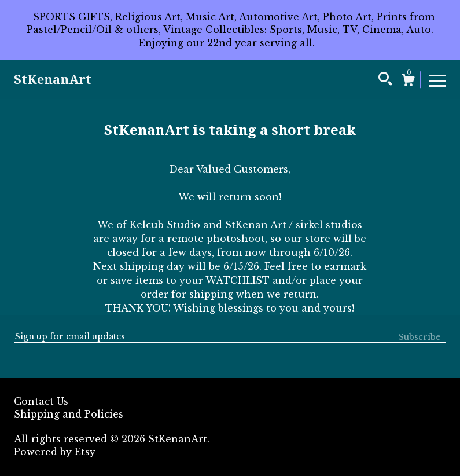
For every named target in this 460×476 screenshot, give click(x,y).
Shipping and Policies (69, 414)
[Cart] (408, 82)
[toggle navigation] (437, 80)
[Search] (385, 80)
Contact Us (41, 401)
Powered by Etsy (55, 452)
